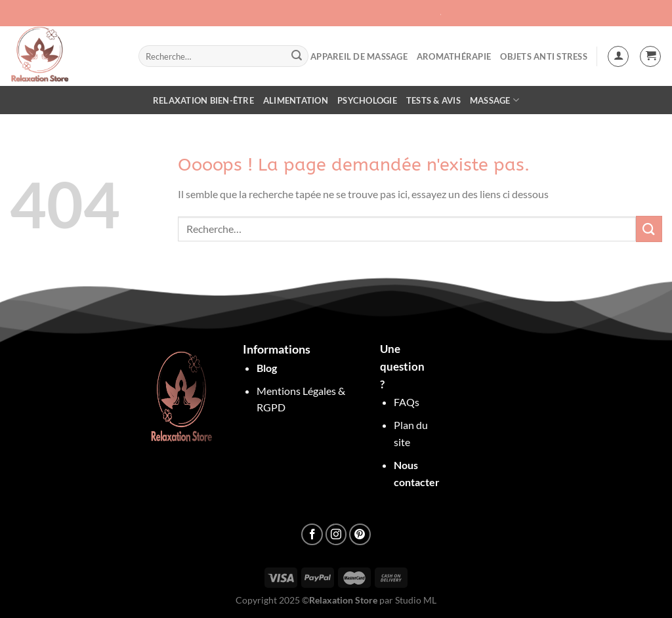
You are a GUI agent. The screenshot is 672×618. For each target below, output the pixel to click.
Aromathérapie (454, 56)
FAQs (407, 402)
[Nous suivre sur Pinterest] (360, 534)
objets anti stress (544, 56)
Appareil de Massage (359, 56)
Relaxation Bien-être (203, 100)
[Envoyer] (297, 56)
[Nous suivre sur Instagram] (336, 534)
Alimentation (296, 100)
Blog (267, 368)
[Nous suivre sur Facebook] (312, 534)
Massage (494, 100)
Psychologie (367, 100)
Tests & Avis (433, 100)
